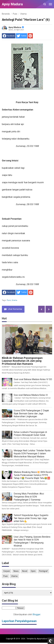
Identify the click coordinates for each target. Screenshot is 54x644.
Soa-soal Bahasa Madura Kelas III (31, 395)
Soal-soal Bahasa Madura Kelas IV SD (33, 379)
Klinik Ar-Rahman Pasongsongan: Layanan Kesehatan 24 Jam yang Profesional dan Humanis (22, 361)
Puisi (9, 300)
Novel (25, 571)
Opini (33, 571)
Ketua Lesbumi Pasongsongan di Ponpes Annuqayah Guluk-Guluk (30, 434)
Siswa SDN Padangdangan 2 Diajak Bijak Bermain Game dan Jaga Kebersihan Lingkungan (31, 414)
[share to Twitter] (22, 36)
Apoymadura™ (42, 639)
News (16, 571)
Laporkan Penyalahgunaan (19, 621)
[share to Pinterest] (30, 36)
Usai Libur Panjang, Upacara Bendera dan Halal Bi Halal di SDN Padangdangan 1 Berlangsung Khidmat (32, 541)
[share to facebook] (9, 36)
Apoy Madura (16, 27)
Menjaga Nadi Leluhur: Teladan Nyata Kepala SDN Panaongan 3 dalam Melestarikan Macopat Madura (32, 454)
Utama (14, 300)
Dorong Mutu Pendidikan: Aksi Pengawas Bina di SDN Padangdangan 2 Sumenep (29, 497)
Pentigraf (43, 571)
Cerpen (7, 571)
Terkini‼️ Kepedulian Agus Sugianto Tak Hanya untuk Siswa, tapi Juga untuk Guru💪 (31, 518)
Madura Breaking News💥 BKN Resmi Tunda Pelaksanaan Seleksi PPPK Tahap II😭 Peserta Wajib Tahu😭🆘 (33, 475)
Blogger (36, 614)
